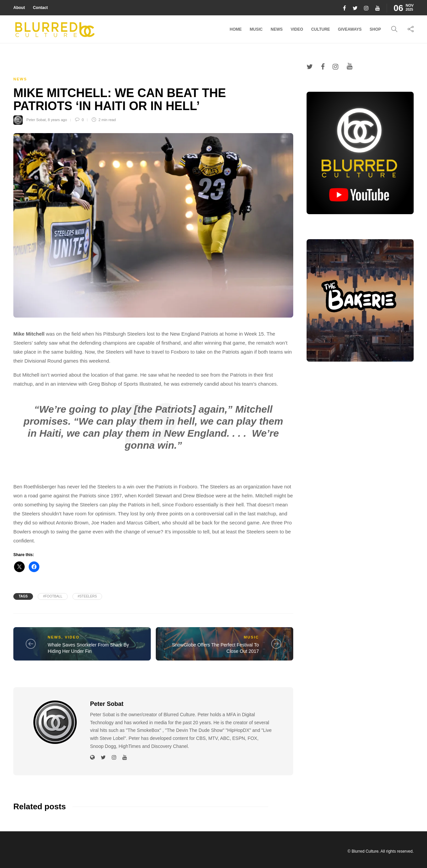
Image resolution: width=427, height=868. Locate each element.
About (19, 8)
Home (236, 29)
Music (256, 29)
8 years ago (57, 120)
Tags (23, 596)
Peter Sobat (36, 120)
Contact (41, 8)
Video (297, 29)
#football (53, 596)
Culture (321, 29)
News (277, 29)
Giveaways (350, 29)
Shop (375, 29)
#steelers (87, 596)
